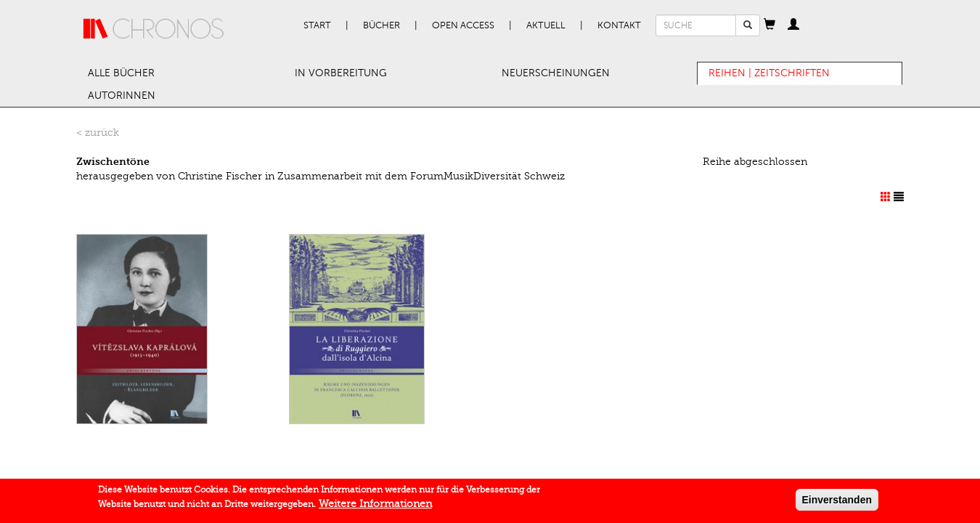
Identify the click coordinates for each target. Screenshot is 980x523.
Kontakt (619, 25)
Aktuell (546, 25)
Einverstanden (837, 502)
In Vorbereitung (341, 73)
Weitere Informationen (375, 506)
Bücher (381, 25)
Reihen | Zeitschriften (769, 73)
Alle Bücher (121, 73)
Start (317, 25)
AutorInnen (122, 96)
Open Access (463, 25)
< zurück (98, 133)
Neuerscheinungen (556, 73)
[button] (769, 25)
